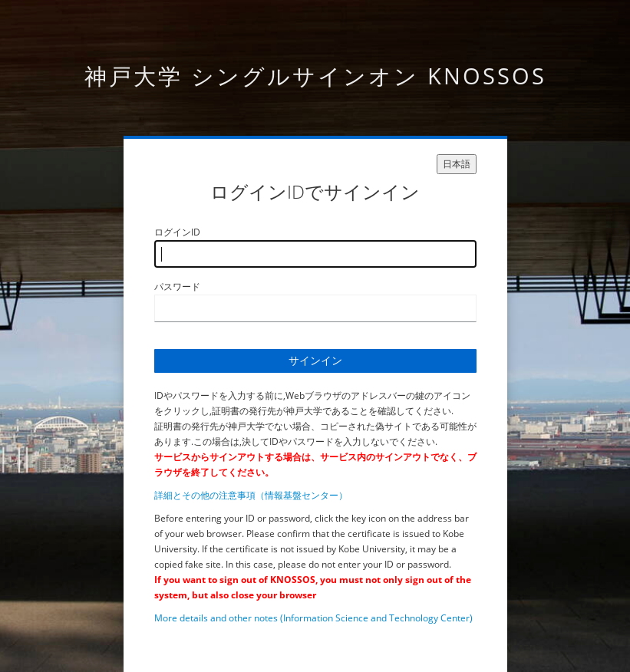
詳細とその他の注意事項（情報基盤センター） (251, 495)
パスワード (177, 287)
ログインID (177, 232)
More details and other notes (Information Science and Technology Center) (313, 618)
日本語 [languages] (457, 164)
